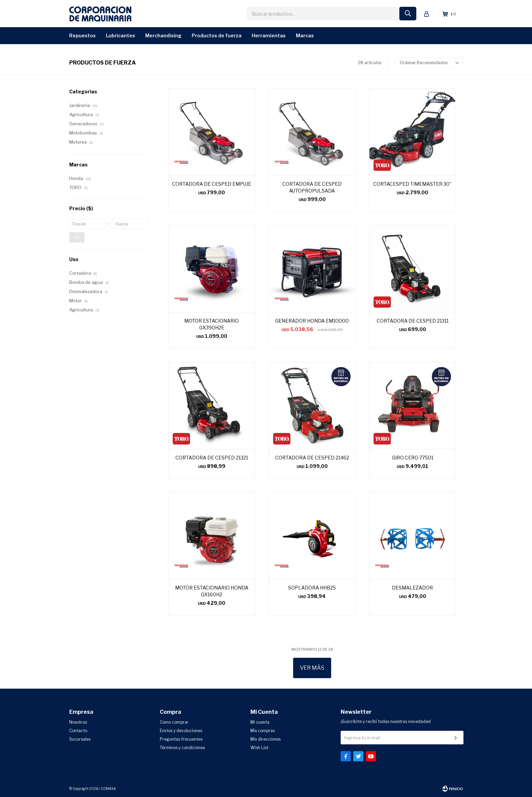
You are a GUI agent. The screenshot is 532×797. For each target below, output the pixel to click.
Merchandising (163, 35)
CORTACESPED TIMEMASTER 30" (412, 184)
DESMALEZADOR (412, 588)
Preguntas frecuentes (181, 739)
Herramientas (269, 35)
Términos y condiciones (182, 748)
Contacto (78, 731)
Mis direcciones (265, 739)
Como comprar (174, 722)
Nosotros (78, 722)
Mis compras (263, 731)
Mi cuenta (260, 722)
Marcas (305, 35)
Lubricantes (120, 35)
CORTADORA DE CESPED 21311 (413, 321)
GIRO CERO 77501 (413, 458)
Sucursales (80, 739)
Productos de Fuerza (217, 35)
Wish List (259, 748)
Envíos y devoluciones (181, 731)
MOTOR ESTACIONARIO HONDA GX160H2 (212, 591)
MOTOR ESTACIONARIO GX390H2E (212, 324)
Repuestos (82, 35)
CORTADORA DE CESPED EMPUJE (212, 184)
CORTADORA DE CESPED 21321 (212, 458)
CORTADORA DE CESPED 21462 (312, 458)
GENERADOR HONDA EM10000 (312, 321)
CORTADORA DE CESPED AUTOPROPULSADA (312, 187)
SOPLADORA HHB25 (312, 588)
